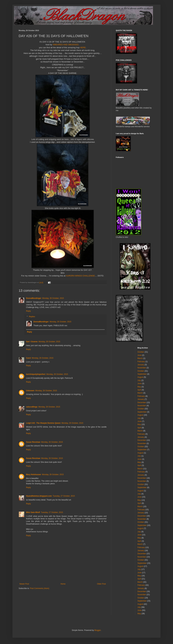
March (140, 358)
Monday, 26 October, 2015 (53, 298)
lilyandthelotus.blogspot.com (39, 496)
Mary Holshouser (34, 475)
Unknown (30, 391)
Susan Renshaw (33, 442)
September (142, 374)
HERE (83, 48)
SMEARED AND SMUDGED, (66, 45)
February (141, 362)
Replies (32, 317)
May (139, 387)
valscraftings (32, 407)
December (142, 402)
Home (63, 584)
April (139, 390)
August (140, 377)
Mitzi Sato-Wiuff (33, 512)
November (142, 368)
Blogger (98, 630)
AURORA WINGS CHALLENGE (80, 276)
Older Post (101, 584)
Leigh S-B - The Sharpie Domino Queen (43, 423)
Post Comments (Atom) (40, 588)
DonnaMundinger (34, 298)
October (141, 352)
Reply (28, 311)
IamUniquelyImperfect (36, 374)
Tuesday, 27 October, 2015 (64, 496)
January (141, 365)
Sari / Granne (32, 342)
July (139, 380)
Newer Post (24, 584)
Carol (28, 358)
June (140, 355)
